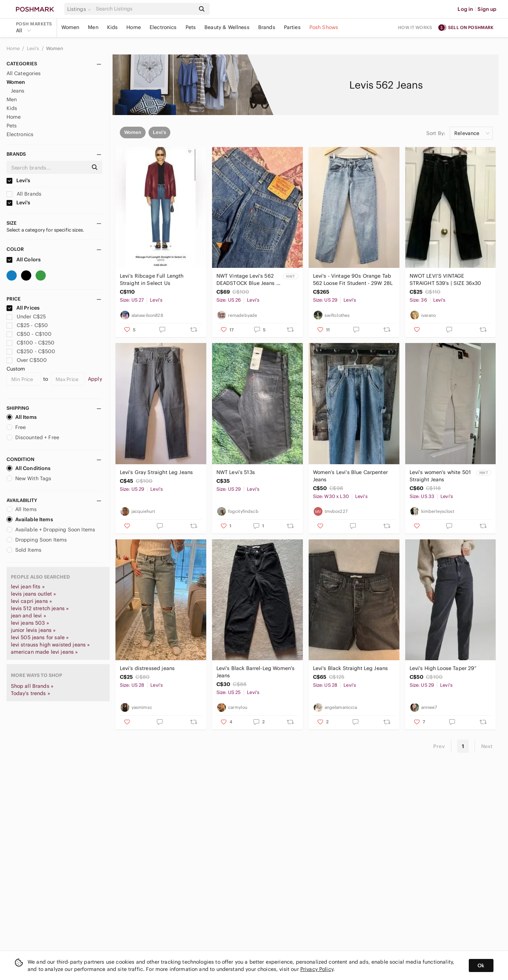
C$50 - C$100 (29, 334)
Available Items (30, 519)
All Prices (23, 308)
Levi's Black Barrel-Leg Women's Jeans (256, 672)
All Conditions (29, 468)
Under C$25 (26, 317)
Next (487, 746)
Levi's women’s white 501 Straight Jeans (440, 476)
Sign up (487, 9)
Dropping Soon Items (37, 540)
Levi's (34, 48)
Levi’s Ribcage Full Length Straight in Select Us (152, 279)
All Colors (24, 260)
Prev (439, 746)
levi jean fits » (28, 587)
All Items (22, 417)
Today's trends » (31, 693)
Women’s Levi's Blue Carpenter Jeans (350, 476)
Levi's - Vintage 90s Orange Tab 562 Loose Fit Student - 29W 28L (353, 279)
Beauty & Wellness (227, 27)
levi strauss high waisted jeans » (50, 645)
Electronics (163, 27)
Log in (465, 9)
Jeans (18, 91)
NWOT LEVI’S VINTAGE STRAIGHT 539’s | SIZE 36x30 (446, 279)
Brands (267, 27)
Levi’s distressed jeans (147, 668)
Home (134, 27)
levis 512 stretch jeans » (40, 608)
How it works (415, 27)
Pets (191, 27)
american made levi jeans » (44, 652)
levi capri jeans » (32, 601)
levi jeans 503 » (30, 623)
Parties (292, 27)
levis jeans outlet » (34, 594)
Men (93, 27)
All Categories (24, 73)
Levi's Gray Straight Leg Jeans (157, 472)
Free (16, 427)
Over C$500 (27, 360)
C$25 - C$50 (27, 325)
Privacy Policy (317, 969)
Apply (95, 379)
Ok (481, 965)
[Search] (145, 9)
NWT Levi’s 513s (236, 472)
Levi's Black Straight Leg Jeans (351, 668)
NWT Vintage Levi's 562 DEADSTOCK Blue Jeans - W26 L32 (247, 280)
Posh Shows (324, 27)
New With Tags (29, 478)
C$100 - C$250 (31, 343)
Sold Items (24, 550)
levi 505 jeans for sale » (40, 637)
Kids (113, 27)
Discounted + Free (33, 437)
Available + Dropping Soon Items (51, 530)
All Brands (24, 194)
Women (70, 27)
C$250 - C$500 (31, 351)
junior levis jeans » (33, 630)
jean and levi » (29, 616)
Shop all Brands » (32, 686)
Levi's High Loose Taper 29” (443, 668)
